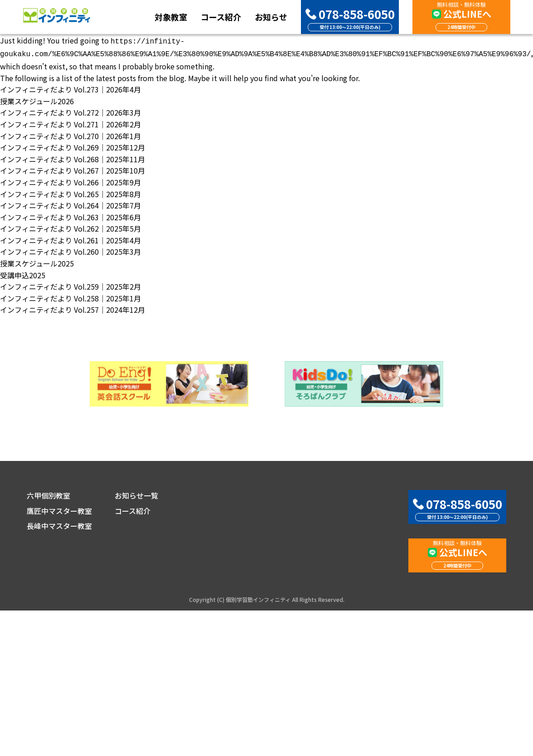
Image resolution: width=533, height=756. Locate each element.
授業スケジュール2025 (37, 262)
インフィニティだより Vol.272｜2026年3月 (70, 111)
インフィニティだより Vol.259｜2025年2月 (70, 285)
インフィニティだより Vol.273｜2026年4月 (70, 87)
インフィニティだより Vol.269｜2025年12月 (73, 145)
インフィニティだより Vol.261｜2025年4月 (70, 238)
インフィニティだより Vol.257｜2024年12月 (73, 308)
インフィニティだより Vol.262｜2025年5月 (70, 227)
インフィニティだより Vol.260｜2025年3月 (70, 250)
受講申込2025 (23, 273)
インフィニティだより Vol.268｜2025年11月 (73, 157)
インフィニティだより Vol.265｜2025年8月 (70, 192)
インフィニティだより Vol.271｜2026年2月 (70, 122)
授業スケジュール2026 (37, 99)
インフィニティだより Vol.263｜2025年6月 (70, 215)
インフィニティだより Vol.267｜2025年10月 (73, 169)
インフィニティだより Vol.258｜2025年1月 (70, 296)
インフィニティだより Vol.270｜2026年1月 (70, 134)
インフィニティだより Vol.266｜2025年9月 (70, 180)
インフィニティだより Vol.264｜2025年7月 (70, 204)
